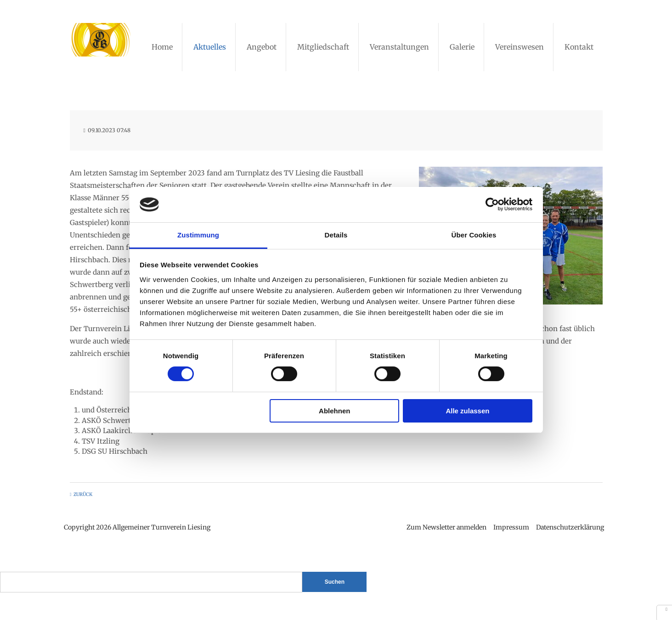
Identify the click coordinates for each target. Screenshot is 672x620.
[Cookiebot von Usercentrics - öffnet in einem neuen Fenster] (492, 204)
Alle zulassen (467, 411)
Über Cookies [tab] (474, 235)
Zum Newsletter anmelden (445, 527)
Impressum (510, 527)
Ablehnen (334, 411)
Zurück (83, 494)
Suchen (335, 582)
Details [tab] (336, 235)
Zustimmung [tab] (198, 235)
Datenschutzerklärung (569, 527)
